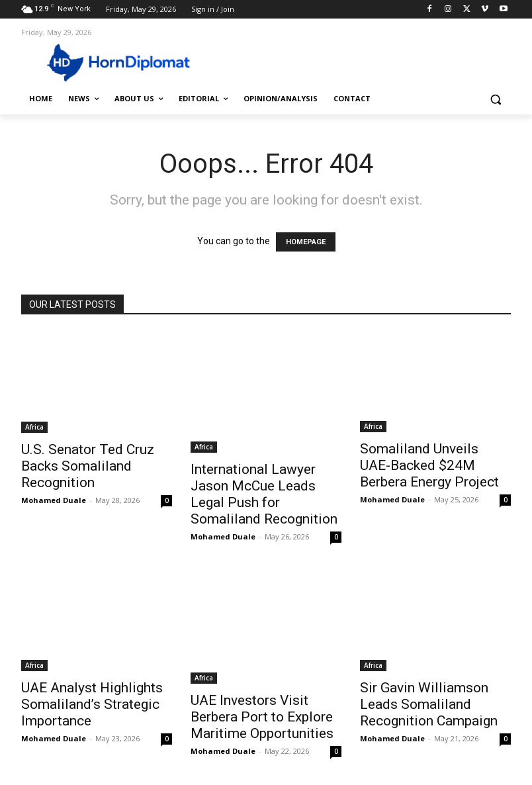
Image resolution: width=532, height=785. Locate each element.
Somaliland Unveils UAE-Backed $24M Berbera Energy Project (429, 465)
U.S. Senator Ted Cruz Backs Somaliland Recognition (88, 466)
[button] (495, 99)
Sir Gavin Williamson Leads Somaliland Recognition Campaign (429, 704)
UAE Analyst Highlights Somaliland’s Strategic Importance (92, 704)
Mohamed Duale (54, 500)
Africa (34, 427)
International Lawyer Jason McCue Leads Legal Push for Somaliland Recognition (264, 494)
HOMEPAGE (306, 242)
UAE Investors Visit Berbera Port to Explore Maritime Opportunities (262, 717)
